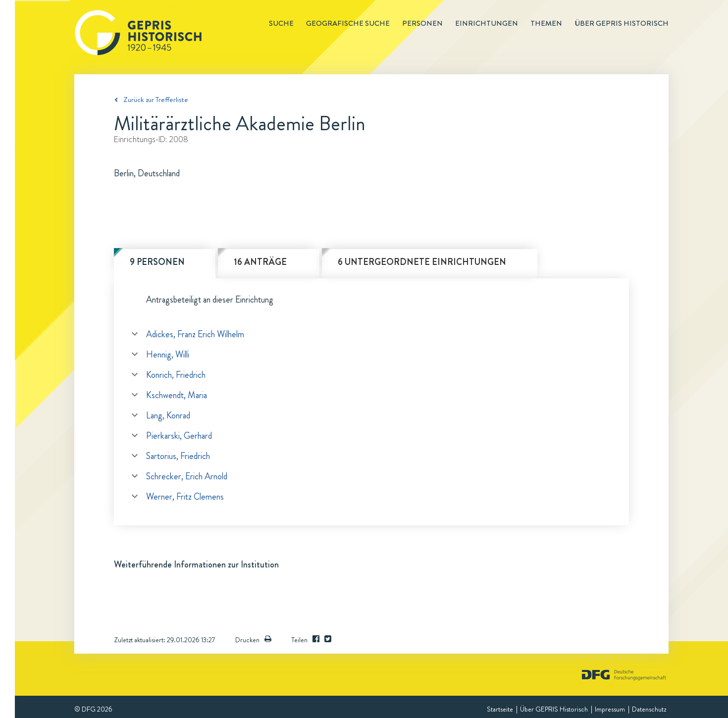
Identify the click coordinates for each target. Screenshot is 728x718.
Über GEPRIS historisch (622, 23)
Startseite (500, 709)
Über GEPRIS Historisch (554, 709)
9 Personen (157, 262)
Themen (546, 23)
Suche (281, 23)
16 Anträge (260, 262)
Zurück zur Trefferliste (156, 100)
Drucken (253, 640)
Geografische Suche (348, 23)
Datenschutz (649, 709)
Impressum (610, 709)
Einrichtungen (487, 23)
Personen (422, 23)
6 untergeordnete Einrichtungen (422, 262)
